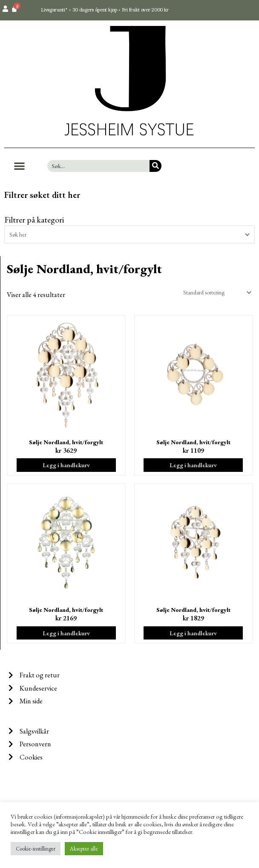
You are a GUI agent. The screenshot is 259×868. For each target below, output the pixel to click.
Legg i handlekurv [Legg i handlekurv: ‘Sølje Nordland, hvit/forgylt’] (66, 465)
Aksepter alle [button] (84, 849)
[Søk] (155, 166)
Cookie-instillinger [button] (36, 849)
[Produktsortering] (216, 292)
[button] (19, 166)
